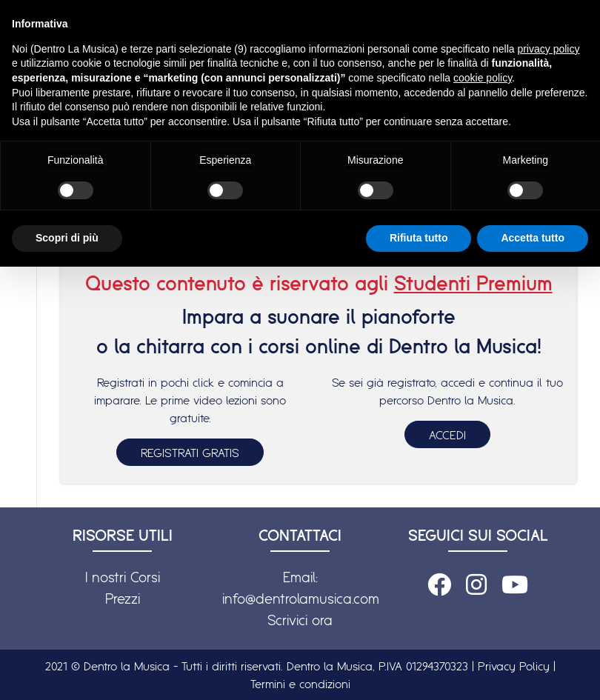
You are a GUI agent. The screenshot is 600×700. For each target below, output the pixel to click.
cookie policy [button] (483, 78)
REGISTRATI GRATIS (190, 453)
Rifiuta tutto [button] (419, 238)
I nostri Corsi (123, 577)
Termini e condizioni (300, 684)
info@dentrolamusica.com (301, 599)
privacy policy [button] (548, 49)
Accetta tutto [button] (533, 238)
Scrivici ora (300, 620)
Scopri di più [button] (67, 238)
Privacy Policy (514, 666)
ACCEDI (447, 435)
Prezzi (123, 599)
